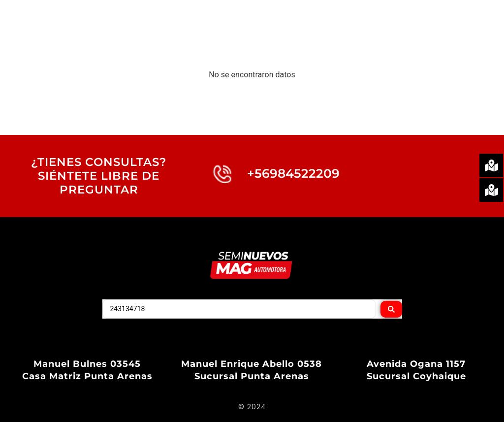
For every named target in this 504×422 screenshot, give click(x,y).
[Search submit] (391, 309)
